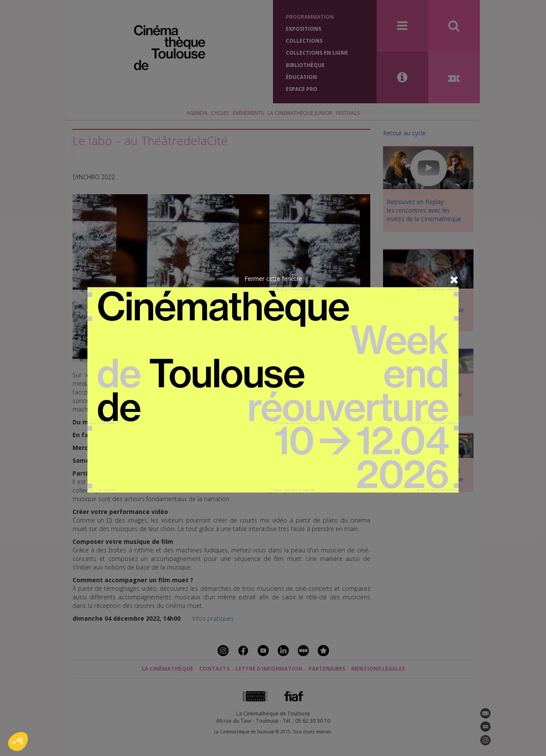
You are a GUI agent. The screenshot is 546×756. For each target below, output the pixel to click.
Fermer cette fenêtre (273, 278)
